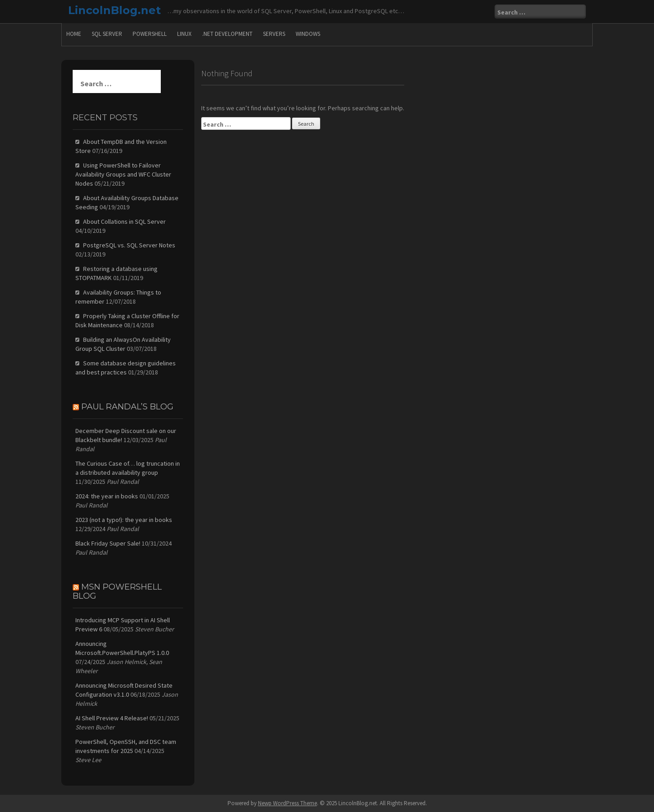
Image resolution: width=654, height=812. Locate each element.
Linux (184, 34)
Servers (274, 34)
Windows (308, 34)
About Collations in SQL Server (124, 221)
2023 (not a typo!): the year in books (124, 520)
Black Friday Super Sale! (108, 543)
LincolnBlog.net (114, 10)
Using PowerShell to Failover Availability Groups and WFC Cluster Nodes (123, 174)
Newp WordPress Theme (287, 803)
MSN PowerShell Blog (117, 591)
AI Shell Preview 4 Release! (112, 718)
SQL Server (107, 34)
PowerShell (150, 34)
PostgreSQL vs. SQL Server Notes (129, 245)
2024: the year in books (107, 496)
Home (74, 34)
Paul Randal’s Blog (127, 407)
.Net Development (227, 34)
